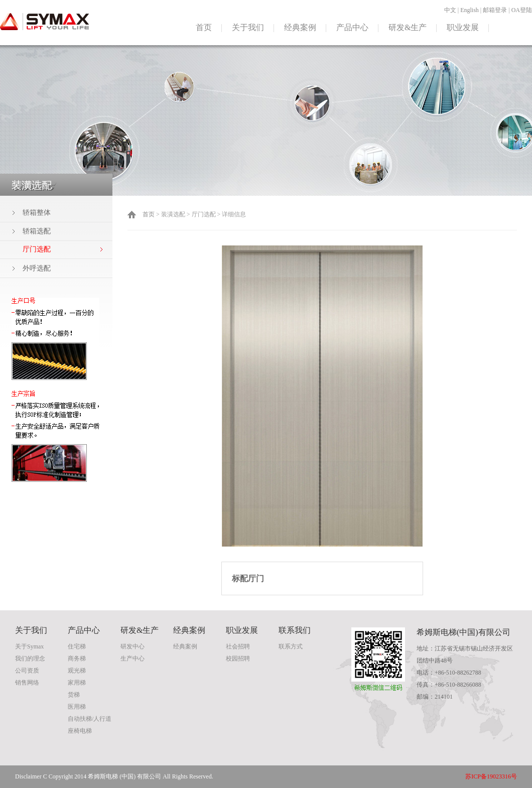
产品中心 (352, 27)
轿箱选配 (37, 231)
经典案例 (300, 27)
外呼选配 (37, 268)
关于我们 (248, 27)
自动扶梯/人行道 (90, 719)
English (470, 10)
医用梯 (77, 707)
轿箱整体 (37, 213)
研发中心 (132, 646)
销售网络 (27, 683)
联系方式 (291, 646)
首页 (204, 27)
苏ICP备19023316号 (491, 776)
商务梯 (77, 659)
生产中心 (132, 659)
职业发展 (463, 27)
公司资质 (27, 671)
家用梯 (77, 683)
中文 (450, 10)
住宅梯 (77, 646)
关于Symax (29, 646)
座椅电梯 (80, 731)
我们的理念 (30, 659)
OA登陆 (522, 10)
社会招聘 (238, 646)
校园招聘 (238, 659)
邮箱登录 (495, 10)
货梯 (74, 695)
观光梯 (77, 671)
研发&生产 (408, 27)
